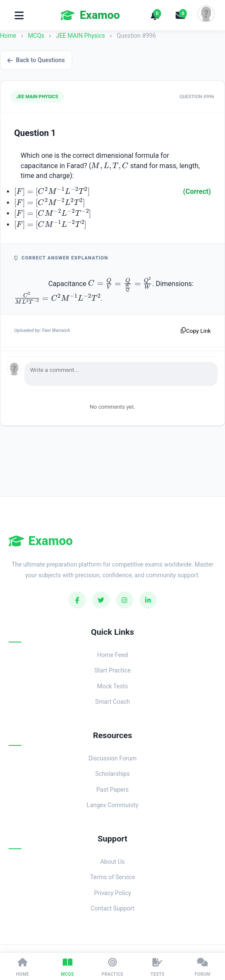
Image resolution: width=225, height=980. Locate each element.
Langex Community (112, 805)
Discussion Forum (112, 758)
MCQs (36, 36)
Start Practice (113, 670)
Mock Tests (112, 686)
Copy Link (196, 331)
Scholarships (113, 774)
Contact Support (112, 908)
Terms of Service (113, 877)
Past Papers (112, 790)
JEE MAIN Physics (81, 36)
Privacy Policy (112, 893)
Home (8, 36)
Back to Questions (36, 60)
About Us (112, 862)
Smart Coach (112, 702)
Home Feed (112, 655)
